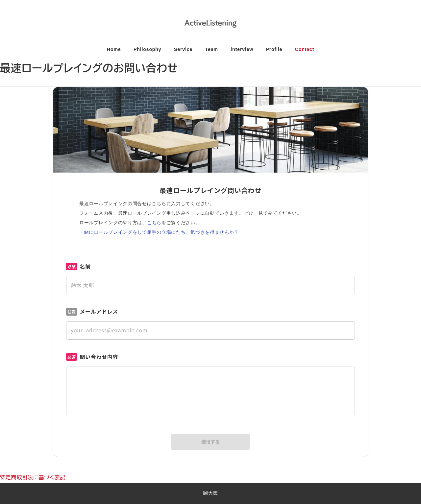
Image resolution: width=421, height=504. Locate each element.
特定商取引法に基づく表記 (33, 478)
